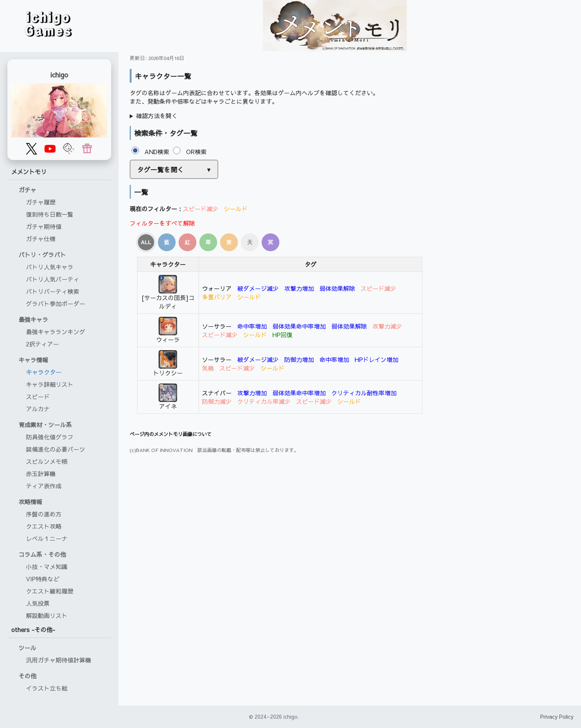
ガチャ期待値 (44, 226)
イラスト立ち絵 (47, 688)
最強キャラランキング (56, 332)
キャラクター (44, 372)
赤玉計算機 (41, 473)
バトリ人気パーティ (53, 279)
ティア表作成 (44, 486)
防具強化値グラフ (50, 437)
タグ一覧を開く (160, 169)
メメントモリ (29, 172)
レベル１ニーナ (47, 538)
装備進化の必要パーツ (56, 449)
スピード (38, 396)
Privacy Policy (557, 717)
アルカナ (38, 409)
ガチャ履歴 (41, 202)
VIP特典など (43, 579)
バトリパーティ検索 (53, 291)
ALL (146, 242)
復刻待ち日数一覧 (50, 214)
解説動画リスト (47, 615)
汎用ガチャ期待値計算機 (59, 660)
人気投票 (38, 603)
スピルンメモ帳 (47, 461)
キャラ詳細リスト (50, 384)
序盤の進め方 (44, 514)
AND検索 (150, 152)
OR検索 (190, 152)
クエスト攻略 (44, 526)
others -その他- (33, 629)
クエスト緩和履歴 (50, 591)
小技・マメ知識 (47, 566)
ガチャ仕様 (41, 239)
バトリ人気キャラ (50, 267)
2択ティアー (42, 344)
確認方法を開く (157, 116)
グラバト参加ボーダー (56, 303)
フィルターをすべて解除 (162, 223)
